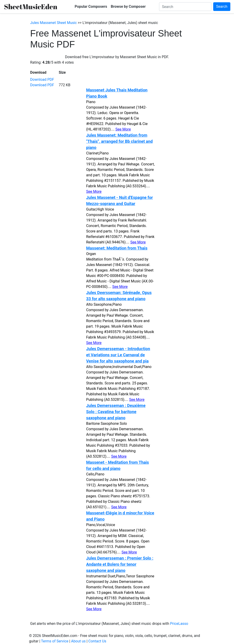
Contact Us (97, 641)
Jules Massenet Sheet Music (53, 23)
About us (78, 641)
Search (222, 7)
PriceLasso (179, 624)
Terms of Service (55, 641)
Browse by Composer (128, 7)
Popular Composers (91, 7)
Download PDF (42, 80)
